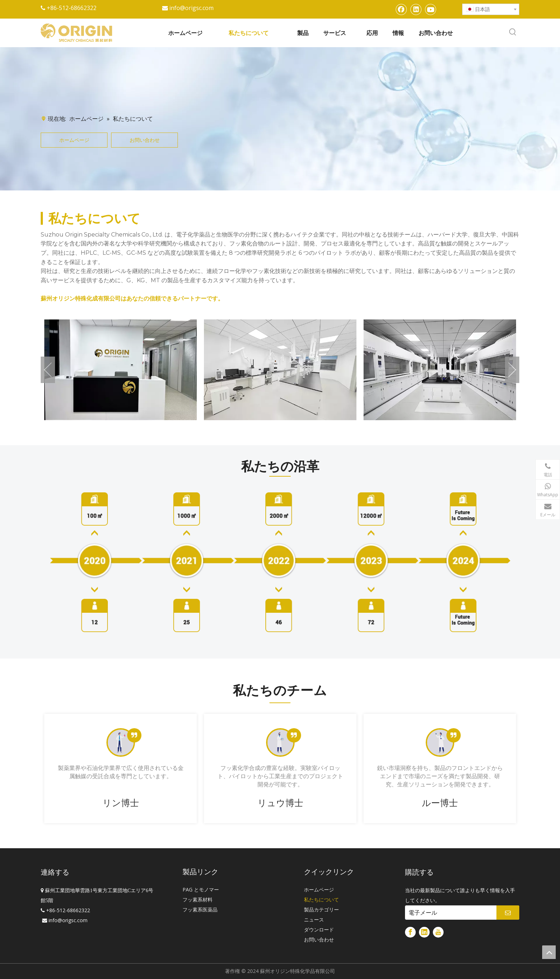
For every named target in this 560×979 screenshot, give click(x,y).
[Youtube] (431, 9)
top (549, 952)
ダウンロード (319, 930)
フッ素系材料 (197, 900)
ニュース (314, 920)
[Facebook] (401, 9)
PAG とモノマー (201, 889)
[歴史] (280, 562)
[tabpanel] (121, 769)
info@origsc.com (191, 8)
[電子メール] (449, 913)
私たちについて (321, 900)
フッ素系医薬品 (200, 910)
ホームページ (74, 140)
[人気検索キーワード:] (513, 32)
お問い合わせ (145, 140)
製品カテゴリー (321, 910)
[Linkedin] (416, 9)
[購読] (508, 913)
